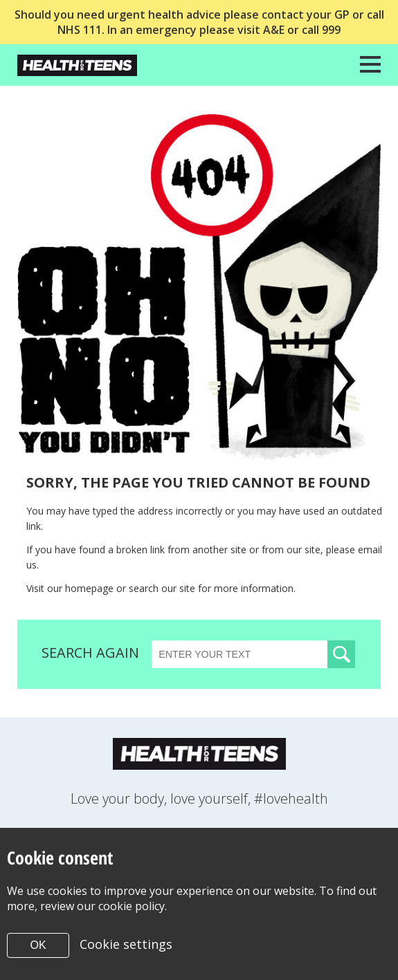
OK (38, 945)
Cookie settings (126, 944)
